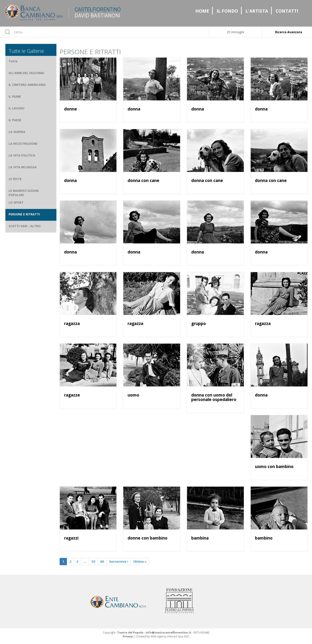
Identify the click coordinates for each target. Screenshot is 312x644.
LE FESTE (15, 179)
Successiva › (119, 561)
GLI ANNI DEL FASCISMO (26, 73)
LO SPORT (16, 202)
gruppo (199, 323)
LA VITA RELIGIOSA (23, 167)
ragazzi (71, 538)
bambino (264, 538)
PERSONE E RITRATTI (24, 214)
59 (93, 561)
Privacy (128, 636)
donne (71, 109)
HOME (202, 11)
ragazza (72, 323)
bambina (200, 538)
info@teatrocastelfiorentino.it (168, 632)
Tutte (13, 61)
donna (134, 109)
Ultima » (140, 561)
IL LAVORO (17, 108)
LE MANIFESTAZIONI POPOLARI (24, 193)
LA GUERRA (17, 132)
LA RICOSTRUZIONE (23, 144)
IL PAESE (15, 120)
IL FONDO (227, 11)
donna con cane (143, 180)
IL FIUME (15, 96)
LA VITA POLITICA (22, 155)
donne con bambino (148, 538)
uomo (133, 395)
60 (102, 561)
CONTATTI (287, 11)
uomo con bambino (274, 467)
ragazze (72, 395)
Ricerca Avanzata (289, 32)
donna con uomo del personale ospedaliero (214, 397)
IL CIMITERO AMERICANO (27, 85)
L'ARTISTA (257, 11)
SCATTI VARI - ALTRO (25, 226)
